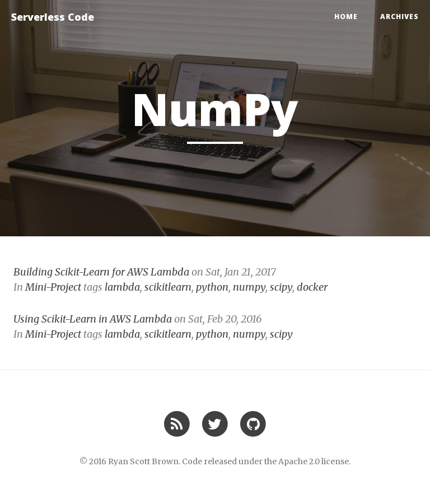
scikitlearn (168, 287)
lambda (122, 287)
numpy (249, 287)
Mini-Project (53, 287)
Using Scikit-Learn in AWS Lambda (93, 319)
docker (312, 287)
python (212, 287)
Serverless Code (53, 17)
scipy (281, 287)
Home (346, 17)
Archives (399, 17)
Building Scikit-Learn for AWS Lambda (101, 272)
